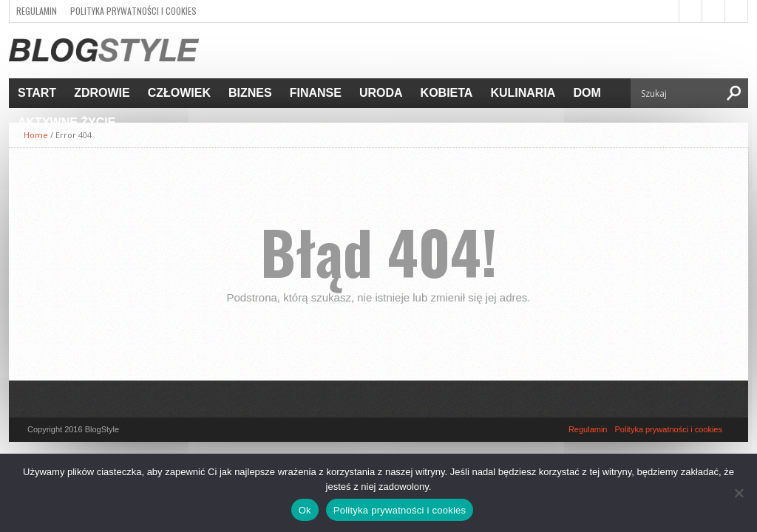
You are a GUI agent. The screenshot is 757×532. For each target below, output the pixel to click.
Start (37, 93)
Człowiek (179, 93)
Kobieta (447, 93)
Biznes (250, 93)
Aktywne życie (67, 122)
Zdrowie (102, 93)
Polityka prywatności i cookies (133, 11)
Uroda (381, 93)
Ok (305, 510)
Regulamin (37, 11)
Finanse (316, 93)
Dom (587, 93)
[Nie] (739, 493)
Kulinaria (523, 93)
